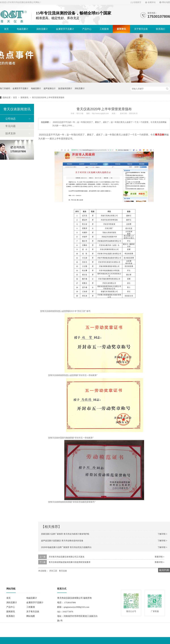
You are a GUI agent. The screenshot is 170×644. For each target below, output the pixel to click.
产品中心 (87, 29)
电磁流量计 (23, 29)
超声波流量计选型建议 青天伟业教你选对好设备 (62, 541)
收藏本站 (152, 2)
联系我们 (161, 29)
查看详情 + (160, 557)
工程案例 (104, 29)
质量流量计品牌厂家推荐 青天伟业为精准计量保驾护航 (65, 534)
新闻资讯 (121, 29)
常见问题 (10, 126)
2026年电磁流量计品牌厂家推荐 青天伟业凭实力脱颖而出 (66, 547)
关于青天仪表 (141, 29)
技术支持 (10, 133)
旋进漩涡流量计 (65, 88)
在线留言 (137, 2)
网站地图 (166, 2)
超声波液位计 (50, 88)
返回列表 (164, 570)
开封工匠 (53, 571)
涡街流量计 (42, 29)
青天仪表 (160, 135)
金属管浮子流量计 (65, 29)
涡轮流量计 (80, 88)
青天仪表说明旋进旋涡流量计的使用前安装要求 (70, 562)
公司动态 (10, 119)
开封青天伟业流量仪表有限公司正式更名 (67, 557)
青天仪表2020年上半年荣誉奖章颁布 (48, 97)
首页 (6, 29)
